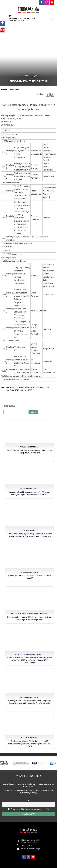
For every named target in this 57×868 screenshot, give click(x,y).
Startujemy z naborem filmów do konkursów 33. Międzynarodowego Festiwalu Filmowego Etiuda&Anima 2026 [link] (30, 744)
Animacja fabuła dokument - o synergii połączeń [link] (34, 387)
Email (28, 801)
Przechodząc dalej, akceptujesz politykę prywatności (28, 809)
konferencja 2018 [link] (26, 390)
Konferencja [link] (14, 89)
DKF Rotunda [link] (34, 447)
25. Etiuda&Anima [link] (11, 387)
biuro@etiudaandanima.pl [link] (31, 849)
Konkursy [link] (34, 530)
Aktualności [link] (24, 447)
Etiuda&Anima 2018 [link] (12, 390)
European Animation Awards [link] (30, 614)
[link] (2, 23)
